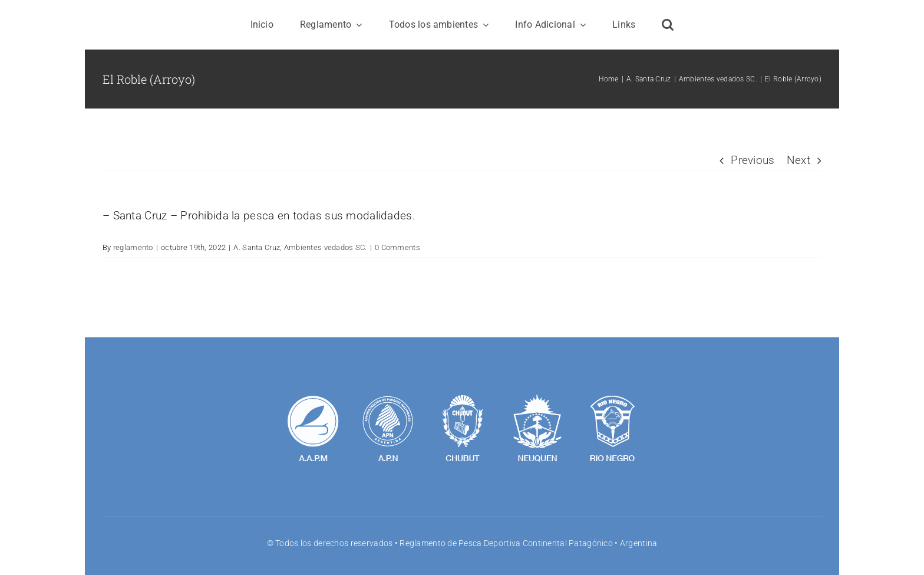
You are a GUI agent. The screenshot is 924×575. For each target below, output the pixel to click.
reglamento (133, 247)
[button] (668, 25)
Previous (753, 160)
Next (798, 160)
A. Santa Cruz (257, 247)
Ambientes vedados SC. (326, 247)
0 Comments (397, 247)
